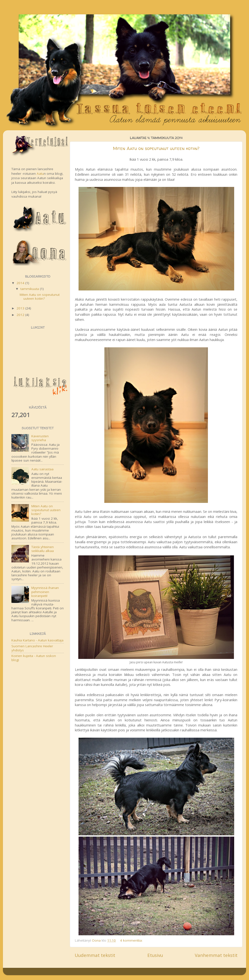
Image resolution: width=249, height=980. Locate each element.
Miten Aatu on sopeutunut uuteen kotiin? (156, 148)
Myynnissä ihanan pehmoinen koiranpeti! (45, 592)
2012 (21, 315)
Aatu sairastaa (42, 469)
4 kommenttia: (131, 940)
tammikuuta (30, 289)
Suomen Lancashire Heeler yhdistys (32, 648)
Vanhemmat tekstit (216, 955)
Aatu (40, 174)
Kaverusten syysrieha (40, 438)
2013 (21, 308)
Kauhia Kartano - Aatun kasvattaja (37, 640)
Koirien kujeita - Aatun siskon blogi (34, 658)
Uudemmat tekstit (95, 955)
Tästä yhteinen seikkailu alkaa (43, 549)
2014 (21, 283)
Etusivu (155, 955)
